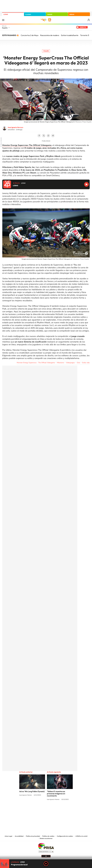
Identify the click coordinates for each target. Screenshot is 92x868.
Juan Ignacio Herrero (15, 127)
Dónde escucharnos (46, 838)
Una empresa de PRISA (46, 846)
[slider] (46, 859)
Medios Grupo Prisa (46, 852)
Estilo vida (86, 363)
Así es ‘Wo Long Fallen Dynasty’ (32, 791)
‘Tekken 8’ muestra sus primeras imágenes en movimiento (56, 794)
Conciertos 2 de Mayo (30, 35)
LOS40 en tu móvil (81, 836)
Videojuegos (70, 363)
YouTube (41, 808)
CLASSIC (28, 14)
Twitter (44, 136)
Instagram (32, 808)
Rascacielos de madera (50, 35)
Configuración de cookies (65, 836)
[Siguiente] (89, 35)
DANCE (50, 14)
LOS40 (6, 14)
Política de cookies (48, 836)
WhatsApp (48, 136)
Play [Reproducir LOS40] (46, 864)
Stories (60, 808)
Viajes (46, 51)
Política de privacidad (33, 836)
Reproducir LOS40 (86, 184)
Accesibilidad (19, 836)
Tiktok (37, 808)
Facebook (39, 136)
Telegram (53, 136)
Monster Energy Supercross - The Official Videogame (36, 363)
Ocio (78, 363)
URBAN (72, 14)
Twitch (55, 808)
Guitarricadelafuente (70, 35)
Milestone (60, 363)
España (5, 28)
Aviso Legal (8, 836)
